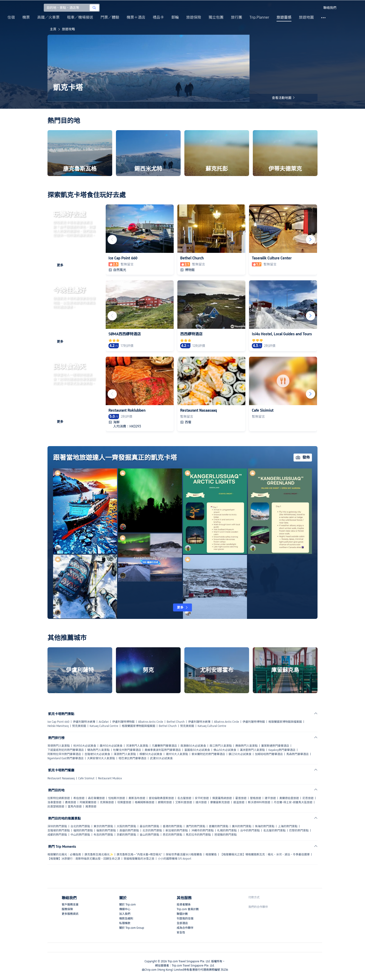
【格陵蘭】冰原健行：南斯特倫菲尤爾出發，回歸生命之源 (84, 859)
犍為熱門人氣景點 (98, 750)
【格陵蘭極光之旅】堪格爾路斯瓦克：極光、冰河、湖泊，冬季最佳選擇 (265, 855)
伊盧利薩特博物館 (123, 722)
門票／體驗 (110, 17)
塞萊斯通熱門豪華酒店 (275, 746)
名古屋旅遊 (184, 798)
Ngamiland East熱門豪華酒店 (66, 758)
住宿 (11, 17)
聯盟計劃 (182, 914)
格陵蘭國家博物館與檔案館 (285, 722)
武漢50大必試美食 (161, 758)
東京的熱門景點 (103, 826)
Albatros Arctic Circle (151, 722)
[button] (316, 8)
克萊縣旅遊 (107, 802)
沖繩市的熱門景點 (203, 831)
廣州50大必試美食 (111, 746)
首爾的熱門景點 (219, 826)
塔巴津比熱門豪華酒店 (132, 758)
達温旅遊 (239, 802)
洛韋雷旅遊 (54, 802)
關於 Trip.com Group (132, 928)
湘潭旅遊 (91, 807)
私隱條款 (125, 923)
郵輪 (175, 17)
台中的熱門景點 (250, 831)
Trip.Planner (259, 17)
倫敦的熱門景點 (106, 831)
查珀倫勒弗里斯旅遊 (161, 798)
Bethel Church (176, 722)
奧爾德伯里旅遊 (289, 798)
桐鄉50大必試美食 (151, 754)
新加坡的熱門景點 (177, 831)
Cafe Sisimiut (86, 778)
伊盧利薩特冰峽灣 (84, 722)
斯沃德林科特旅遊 (259, 802)
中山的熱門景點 (80, 835)
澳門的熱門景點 (196, 826)
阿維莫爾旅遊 (88, 802)
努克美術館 (79, 726)
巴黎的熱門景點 (299, 831)
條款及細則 (126, 919)
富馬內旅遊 (75, 807)
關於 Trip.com (127, 905)
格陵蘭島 (211, 855)
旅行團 (237, 17)
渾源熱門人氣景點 (125, 754)
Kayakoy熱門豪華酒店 (282, 750)
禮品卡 (158, 17)
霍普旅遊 (241, 798)
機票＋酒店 (136, 17)
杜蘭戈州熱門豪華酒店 (127, 750)
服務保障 (67, 909)
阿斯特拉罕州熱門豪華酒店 (64, 754)
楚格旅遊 (256, 798)
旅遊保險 (194, 17)
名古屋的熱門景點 (274, 831)
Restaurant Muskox (110, 778)
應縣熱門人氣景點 (247, 746)
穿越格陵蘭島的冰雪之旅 (139, 859)
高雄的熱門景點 (129, 831)
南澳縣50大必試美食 (193, 746)
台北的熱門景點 (80, 826)
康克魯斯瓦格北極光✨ (99, 855)
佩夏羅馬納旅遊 (222, 798)
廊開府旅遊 (165, 802)
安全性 (181, 933)
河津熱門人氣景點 (137, 746)
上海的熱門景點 (288, 826)
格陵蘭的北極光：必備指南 (64, 855)
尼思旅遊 (308, 798)
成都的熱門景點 (57, 835)
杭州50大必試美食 (85, 746)
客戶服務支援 (70, 905)
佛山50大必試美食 (225, 750)
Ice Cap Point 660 (58, 722)
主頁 (53, 29)
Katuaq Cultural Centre (104, 726)
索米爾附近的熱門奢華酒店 (208, 754)
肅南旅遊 (71, 802)
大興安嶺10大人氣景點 (101, 758)
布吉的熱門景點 (103, 835)
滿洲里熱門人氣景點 (252, 750)
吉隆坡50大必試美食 (97, 754)
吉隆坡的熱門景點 (59, 831)
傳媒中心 (125, 909)
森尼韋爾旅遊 (96, 798)
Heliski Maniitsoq (58, 726)
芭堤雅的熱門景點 (226, 835)
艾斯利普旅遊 (184, 802)
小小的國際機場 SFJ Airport (175, 859)
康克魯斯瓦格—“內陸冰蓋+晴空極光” (139, 855)
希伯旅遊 (79, 798)
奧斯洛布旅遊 (137, 798)
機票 (26, 17)
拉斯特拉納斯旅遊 (59, 798)
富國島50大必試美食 (197, 750)
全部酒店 (182, 923)
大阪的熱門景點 (126, 826)
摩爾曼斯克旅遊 (220, 802)
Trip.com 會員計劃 (188, 909)
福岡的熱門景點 (83, 831)
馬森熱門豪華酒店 (297, 754)
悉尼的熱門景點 (172, 835)
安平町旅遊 (202, 798)
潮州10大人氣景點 (177, 754)
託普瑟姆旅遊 (56, 807)
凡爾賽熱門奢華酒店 (164, 746)
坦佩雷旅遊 (124, 802)
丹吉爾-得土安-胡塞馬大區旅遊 (293, 802)
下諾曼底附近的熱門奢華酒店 (66, 750)
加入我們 (125, 914)
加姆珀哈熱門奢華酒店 (269, 754)
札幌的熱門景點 (227, 831)
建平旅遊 (270, 798)
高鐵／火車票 (48, 17)
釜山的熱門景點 (149, 835)
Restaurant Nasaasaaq (61, 778)
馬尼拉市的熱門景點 (198, 835)
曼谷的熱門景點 (149, 826)
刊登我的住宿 (185, 919)
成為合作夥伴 (185, 928)
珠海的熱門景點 (265, 826)
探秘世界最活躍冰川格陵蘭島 (184, 855)
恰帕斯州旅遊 (117, 798)
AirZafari (104, 722)
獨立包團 (216, 17)
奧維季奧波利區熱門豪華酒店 (163, 750)
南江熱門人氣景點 (221, 746)
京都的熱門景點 (126, 835)
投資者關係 (184, 905)
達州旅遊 (201, 802)
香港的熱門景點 (172, 826)
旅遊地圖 (306, 17)
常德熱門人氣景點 (59, 746)
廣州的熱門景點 (242, 826)
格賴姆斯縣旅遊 (145, 802)
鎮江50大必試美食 (240, 754)
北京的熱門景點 (152, 831)
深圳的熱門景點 (57, 826)
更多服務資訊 (70, 914)
